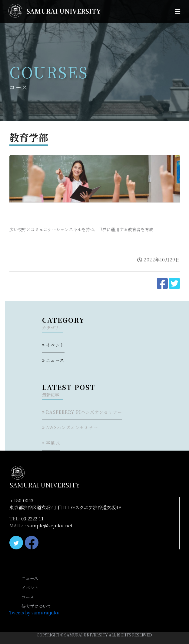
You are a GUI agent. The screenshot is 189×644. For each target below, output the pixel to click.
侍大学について (36, 606)
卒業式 (53, 443)
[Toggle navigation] (178, 11)
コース (28, 597)
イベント (55, 345)
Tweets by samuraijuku (35, 613)
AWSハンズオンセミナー (72, 427)
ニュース (55, 360)
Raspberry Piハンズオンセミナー (84, 412)
